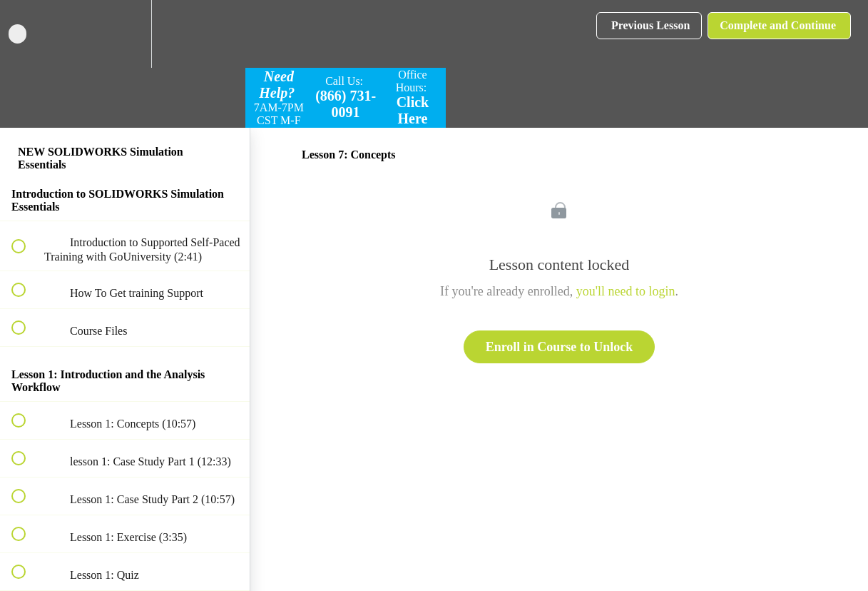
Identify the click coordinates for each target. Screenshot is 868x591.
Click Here (413, 110)
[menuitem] (125, 34)
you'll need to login (626, 291)
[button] (26, 34)
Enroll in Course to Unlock (560, 347)
